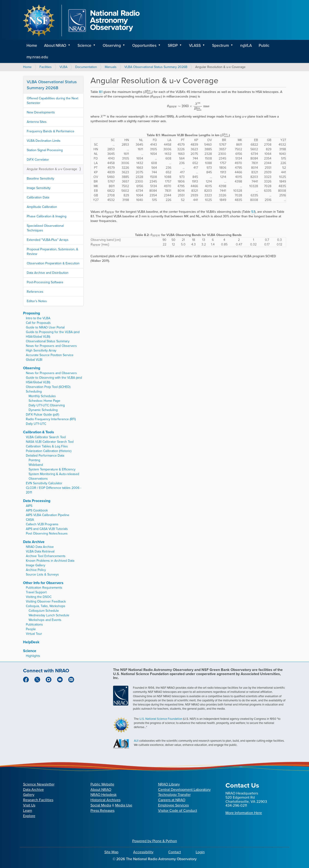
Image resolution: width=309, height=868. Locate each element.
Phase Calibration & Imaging (47, 216)
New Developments (41, 112)
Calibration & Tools (39, 432)
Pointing (34, 460)
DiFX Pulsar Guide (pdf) (42, 415)
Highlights (33, 656)
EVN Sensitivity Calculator (44, 483)
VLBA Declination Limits (44, 141)
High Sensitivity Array (41, 350)
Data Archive (34, 542)
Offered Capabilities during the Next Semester (52, 101)
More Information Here (244, 813)
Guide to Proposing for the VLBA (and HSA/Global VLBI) (53, 334)
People (31, 629)
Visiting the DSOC (39, 597)
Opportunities (144, 46)
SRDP (173, 46)
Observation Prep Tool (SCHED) (48, 387)
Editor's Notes (37, 301)
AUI (136, 741)
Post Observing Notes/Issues (47, 533)
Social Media (101, 805)
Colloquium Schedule (44, 611)
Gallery (29, 795)
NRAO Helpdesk (103, 795)
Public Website (102, 784)
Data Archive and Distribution (48, 273)
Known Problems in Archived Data (50, 561)
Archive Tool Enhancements (46, 556)
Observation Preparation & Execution (53, 263)
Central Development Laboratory (184, 790)
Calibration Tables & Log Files (47, 446)
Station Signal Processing (45, 150)
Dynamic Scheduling (43, 410)
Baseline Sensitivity (40, 179)
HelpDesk (31, 642)
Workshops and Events (45, 620)
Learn (28, 810)
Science (84, 46)
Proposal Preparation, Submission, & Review (52, 252)
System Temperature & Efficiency (52, 469)
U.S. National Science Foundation (161, 719)
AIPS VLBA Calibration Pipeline (48, 515)
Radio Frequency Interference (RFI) (51, 419)
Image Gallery (36, 565)
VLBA (63, 67)
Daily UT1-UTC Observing (47, 405)
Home (32, 46)
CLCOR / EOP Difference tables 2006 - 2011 (54, 490)
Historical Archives (105, 800)
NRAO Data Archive (40, 547)
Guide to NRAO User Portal (45, 327)
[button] (71, 46)
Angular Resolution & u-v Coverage (52, 169)
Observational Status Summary (48, 341)
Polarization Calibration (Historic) (49, 451)
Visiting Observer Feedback (46, 601)
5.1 (253, 212)
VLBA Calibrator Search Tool (46, 437)
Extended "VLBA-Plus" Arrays (48, 240)
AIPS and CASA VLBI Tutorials (47, 529)
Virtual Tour (34, 634)
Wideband (36, 465)
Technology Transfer (174, 795)
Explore (29, 816)
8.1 (101, 92)
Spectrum (220, 46)
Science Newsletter (39, 784)
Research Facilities (38, 800)
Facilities (46, 67)
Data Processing (37, 501)
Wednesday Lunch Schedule (49, 615)
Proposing (31, 313)
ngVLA (246, 46)
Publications (34, 624)
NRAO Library (169, 784)
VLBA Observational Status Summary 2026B (156, 67)
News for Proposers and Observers (51, 346)
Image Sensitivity (39, 188)
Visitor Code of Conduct (178, 810)
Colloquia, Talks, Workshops (46, 606)
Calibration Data (38, 197)
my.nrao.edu (37, 57)
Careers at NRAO (172, 800)
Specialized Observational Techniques (45, 228)
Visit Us (29, 805)
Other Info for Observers (43, 583)
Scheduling (34, 391)
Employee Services (173, 805)
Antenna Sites (37, 122)
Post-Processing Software (45, 282)
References (35, 292)
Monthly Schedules (42, 396)
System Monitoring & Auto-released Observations (54, 476)
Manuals (111, 67)
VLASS (195, 46)
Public (264, 46)
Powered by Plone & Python (155, 841)
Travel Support (36, 592)
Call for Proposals (38, 323)
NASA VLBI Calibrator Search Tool (50, 442)
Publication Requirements (44, 588)
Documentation (86, 67)
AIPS (29, 506)
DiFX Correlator (38, 160)
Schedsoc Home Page (44, 401)
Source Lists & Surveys (42, 574)
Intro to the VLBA (38, 318)
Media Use (124, 805)
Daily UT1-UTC (36, 424)
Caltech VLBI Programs (42, 524)
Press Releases (102, 810)
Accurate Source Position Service (50, 355)
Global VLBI (34, 360)
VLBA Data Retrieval (40, 551)
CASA (30, 520)
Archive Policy (36, 570)
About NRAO (55, 46)
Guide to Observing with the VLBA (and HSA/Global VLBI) (54, 380)
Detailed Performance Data (45, 456)
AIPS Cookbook (37, 510)
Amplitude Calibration (42, 207)
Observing (112, 46)
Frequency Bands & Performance (51, 131)
